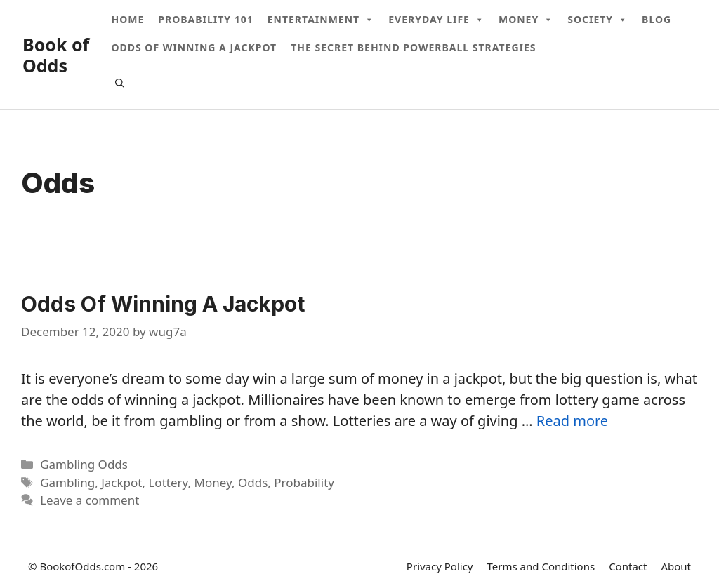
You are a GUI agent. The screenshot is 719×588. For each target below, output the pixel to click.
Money (526, 20)
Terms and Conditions (541, 566)
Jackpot (121, 482)
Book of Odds (56, 55)
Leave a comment (90, 500)
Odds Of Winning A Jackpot (194, 47)
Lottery (168, 482)
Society (598, 20)
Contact (628, 566)
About (676, 566)
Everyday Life (436, 20)
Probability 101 (205, 19)
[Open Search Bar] (120, 83)
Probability (304, 482)
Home (127, 19)
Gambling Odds (84, 464)
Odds (253, 482)
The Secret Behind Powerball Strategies (413, 47)
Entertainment (321, 20)
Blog (657, 19)
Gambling (67, 482)
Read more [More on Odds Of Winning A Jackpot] (572, 421)
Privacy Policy (440, 566)
